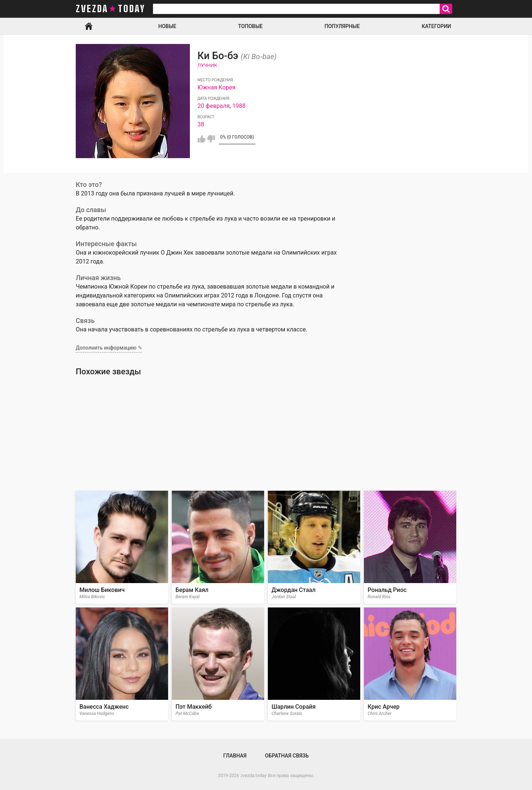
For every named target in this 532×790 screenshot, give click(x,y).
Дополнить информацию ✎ (109, 348)
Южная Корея (217, 87)
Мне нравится (202, 139)
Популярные (342, 26)
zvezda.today (253, 776)
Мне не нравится (211, 139)
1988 (239, 106)
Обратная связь (287, 756)
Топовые (250, 26)
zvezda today (110, 9)
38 (201, 124)
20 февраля (214, 106)
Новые (167, 26)
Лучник (207, 65)
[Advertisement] (266, 433)
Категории (436, 26)
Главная (89, 26)
